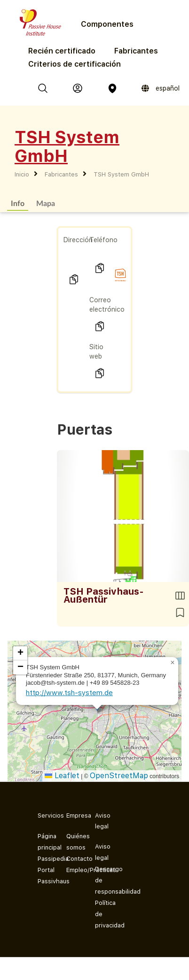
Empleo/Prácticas (73, 870)
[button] (173, 663)
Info (18, 203)
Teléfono (103, 240)
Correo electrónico (107, 305)
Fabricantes (136, 51)
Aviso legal (102, 852)
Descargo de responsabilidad (102, 880)
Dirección (78, 240)
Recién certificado (62, 51)
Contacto (73, 859)
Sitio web (96, 352)
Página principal (44, 842)
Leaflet (62, 776)
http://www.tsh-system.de (69, 693)
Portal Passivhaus (44, 876)
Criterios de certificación (75, 64)
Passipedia (44, 859)
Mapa (46, 203)
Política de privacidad (102, 914)
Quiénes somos (73, 842)
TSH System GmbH (121, 174)
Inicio (22, 174)
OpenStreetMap (119, 776)
